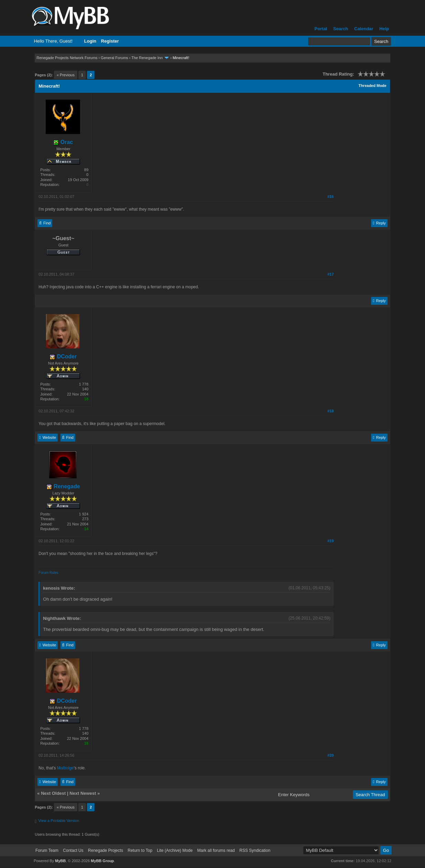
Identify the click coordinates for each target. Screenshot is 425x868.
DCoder (63, 357)
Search (341, 29)
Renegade (63, 486)
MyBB (60, 861)
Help (384, 29)
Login (90, 41)
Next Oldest (53, 793)
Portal (321, 29)
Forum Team (47, 850)
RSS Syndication (255, 850)
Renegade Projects (105, 850)
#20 (331, 755)
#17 (331, 274)
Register (110, 41)
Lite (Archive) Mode (175, 850)
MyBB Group (102, 861)
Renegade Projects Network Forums (67, 58)
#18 (331, 411)
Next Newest (83, 793)
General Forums (114, 58)
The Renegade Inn (147, 58)
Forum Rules (48, 573)
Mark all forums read (216, 850)
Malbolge (65, 768)
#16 (331, 197)
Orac (63, 142)
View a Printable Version (59, 821)
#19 (331, 541)
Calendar (364, 29)
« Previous (66, 75)
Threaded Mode (372, 86)
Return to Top (140, 850)
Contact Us (73, 850)
